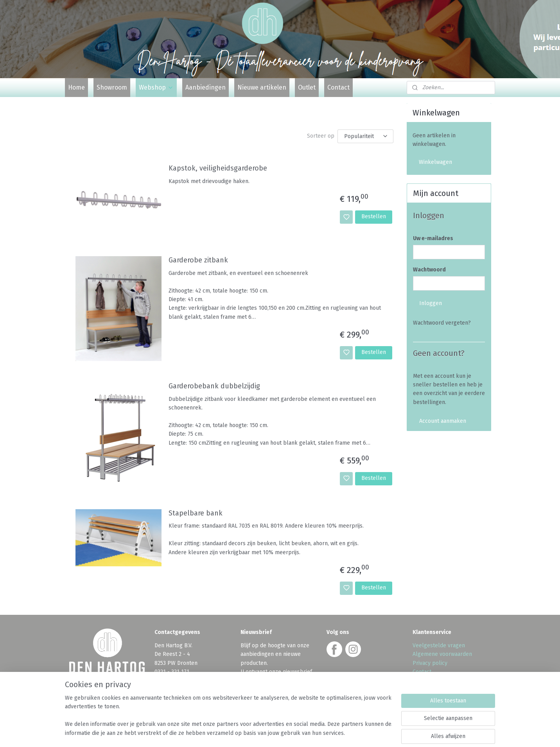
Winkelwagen (435, 162)
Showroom (112, 87)
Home (76, 87)
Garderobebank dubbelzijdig (214, 386)
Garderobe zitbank (198, 260)
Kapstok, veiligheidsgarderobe (218, 168)
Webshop (156, 87)
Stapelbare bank (196, 513)
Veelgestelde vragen (439, 646)
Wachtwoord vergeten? (442, 323)
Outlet (307, 87)
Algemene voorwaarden (442, 654)
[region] (228, 716)
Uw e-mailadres (433, 238)
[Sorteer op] (365, 136)
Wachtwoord (429, 270)
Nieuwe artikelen (262, 87)
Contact (338, 87)
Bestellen (374, 216)
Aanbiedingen (206, 87)
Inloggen (431, 303)
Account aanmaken (443, 421)
